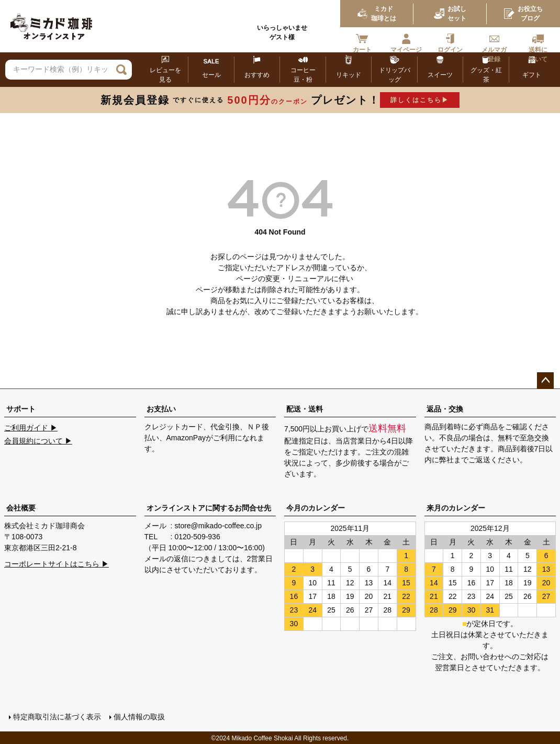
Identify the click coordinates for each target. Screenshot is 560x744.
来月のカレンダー (456, 508)
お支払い (161, 409)
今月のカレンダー (316, 508)
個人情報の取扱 (139, 716)
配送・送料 (305, 409)
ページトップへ (545, 381)
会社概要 (21, 508)
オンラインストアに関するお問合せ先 (209, 508)
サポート (21, 409)
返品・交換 (445, 409)
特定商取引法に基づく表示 (57, 716)
